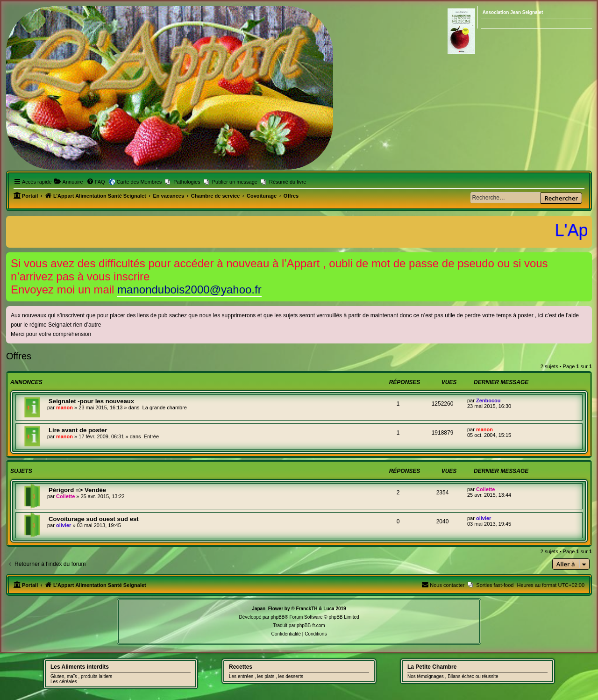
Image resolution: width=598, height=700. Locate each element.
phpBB (278, 617)
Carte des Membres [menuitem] (139, 182)
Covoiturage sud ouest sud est (94, 519)
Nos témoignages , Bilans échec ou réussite (453, 676)
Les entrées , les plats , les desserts (266, 676)
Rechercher (561, 198)
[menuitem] (69, 182)
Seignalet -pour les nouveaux (91, 401)
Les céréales (64, 682)
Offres (19, 356)
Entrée (151, 436)
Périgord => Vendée (77, 490)
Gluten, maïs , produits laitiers (81, 676)
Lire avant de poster (78, 430)
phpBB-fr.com (311, 625)
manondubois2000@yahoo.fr (189, 289)
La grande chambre (165, 407)
